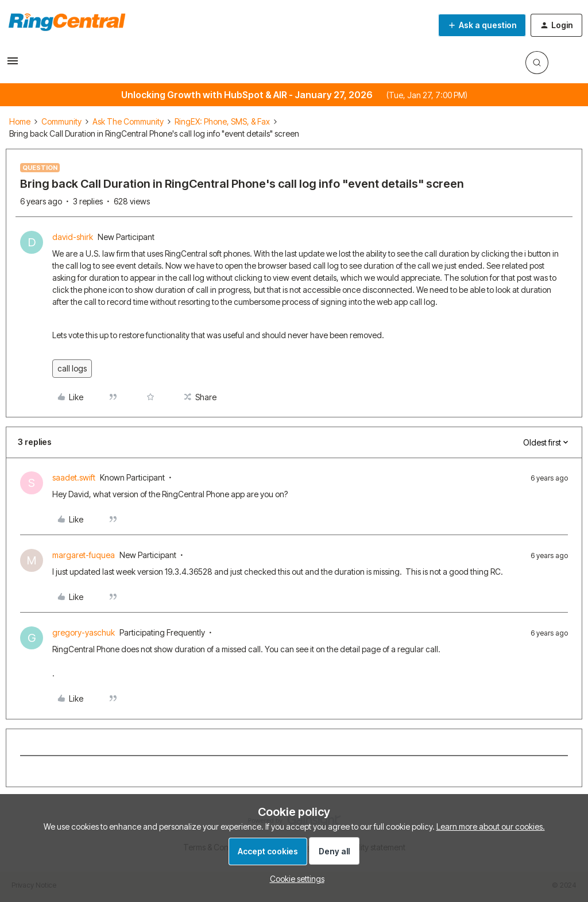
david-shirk (73, 237)
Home (20, 121)
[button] (13, 65)
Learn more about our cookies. (491, 826)
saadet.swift (74, 477)
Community (61, 121)
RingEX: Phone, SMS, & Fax (222, 121)
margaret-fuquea (84, 555)
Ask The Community (128, 121)
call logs (72, 368)
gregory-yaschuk (84, 632)
